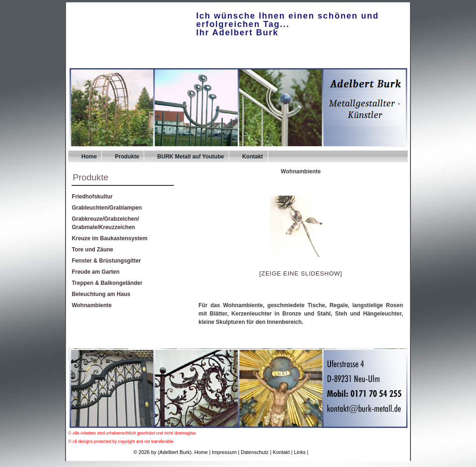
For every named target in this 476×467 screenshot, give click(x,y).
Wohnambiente (92, 305)
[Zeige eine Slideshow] (301, 273)
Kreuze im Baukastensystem (109, 238)
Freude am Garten (96, 272)
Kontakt (253, 157)
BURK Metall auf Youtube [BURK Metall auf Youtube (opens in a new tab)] (191, 157)
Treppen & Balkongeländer (107, 283)
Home (89, 157)
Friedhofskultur (92, 197)
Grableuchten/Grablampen (107, 208)
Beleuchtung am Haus (101, 294)
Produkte (127, 157)
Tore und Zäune (92, 250)
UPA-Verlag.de (326, 452)
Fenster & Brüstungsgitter (106, 261)
